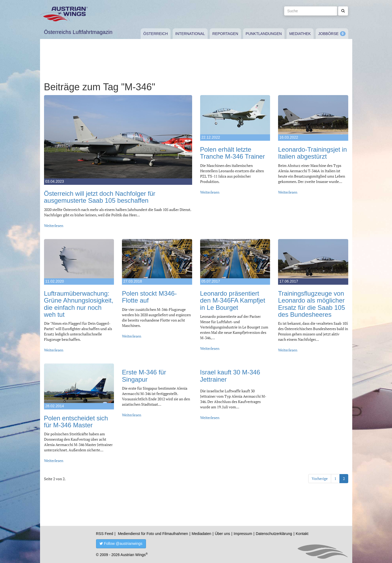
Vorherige (320, 478)
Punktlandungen (264, 34)
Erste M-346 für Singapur (144, 376)
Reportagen (225, 34)
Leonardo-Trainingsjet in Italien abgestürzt (312, 153)
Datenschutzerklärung (274, 534)
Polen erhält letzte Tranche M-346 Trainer (233, 153)
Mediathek (300, 34)
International (190, 34)
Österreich (156, 34)
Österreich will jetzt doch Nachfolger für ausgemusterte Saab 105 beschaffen (100, 197)
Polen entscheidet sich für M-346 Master (76, 422)
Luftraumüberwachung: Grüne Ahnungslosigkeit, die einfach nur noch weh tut (79, 304)
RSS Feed (105, 534)
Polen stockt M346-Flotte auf (149, 297)
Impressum (243, 534)
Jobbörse (328, 34)
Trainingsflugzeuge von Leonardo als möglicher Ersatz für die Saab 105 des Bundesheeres (312, 304)
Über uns (222, 534)
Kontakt (302, 534)
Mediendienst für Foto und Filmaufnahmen (153, 534)
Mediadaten (201, 534)
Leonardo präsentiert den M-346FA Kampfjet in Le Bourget (233, 300)
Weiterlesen (54, 226)
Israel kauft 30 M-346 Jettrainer (230, 376)
